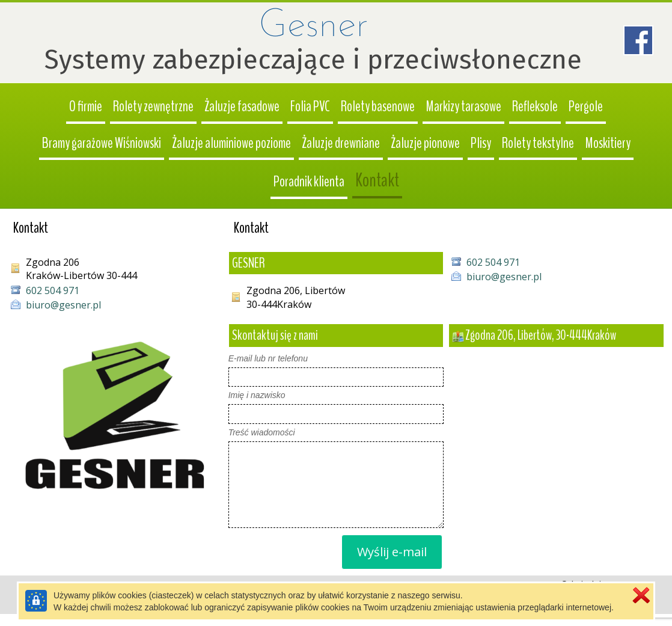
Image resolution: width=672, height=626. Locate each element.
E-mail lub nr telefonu (268, 358)
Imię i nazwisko (257, 395)
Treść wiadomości (262, 432)
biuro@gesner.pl (504, 277)
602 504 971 (493, 262)
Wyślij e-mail (392, 552)
